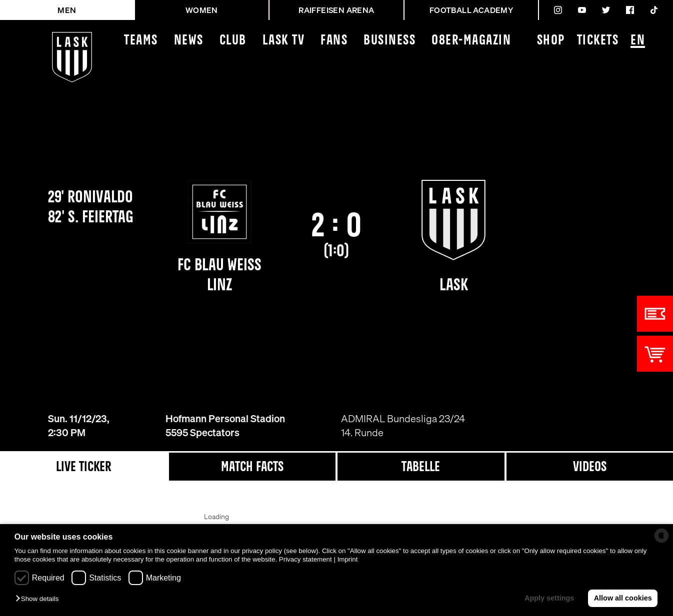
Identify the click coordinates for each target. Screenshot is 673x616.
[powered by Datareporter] (661, 536)
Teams (141, 41)
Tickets (598, 41)
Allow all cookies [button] (623, 598)
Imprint (348, 559)
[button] (39, 599)
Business (389, 41)
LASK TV (284, 41)
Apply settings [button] (549, 598)
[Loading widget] (216, 522)
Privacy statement (305, 559)
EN (638, 41)
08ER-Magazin (471, 41)
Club (233, 41)
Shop (551, 41)
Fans (334, 41)
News (189, 41)
